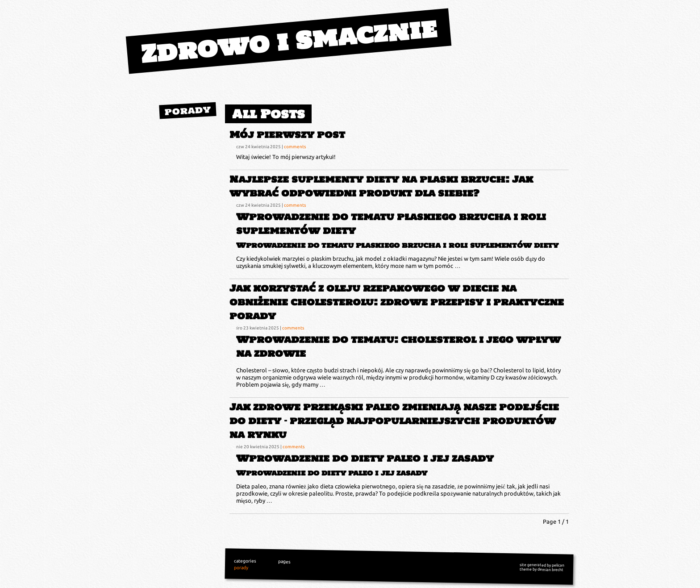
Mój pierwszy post (287, 135)
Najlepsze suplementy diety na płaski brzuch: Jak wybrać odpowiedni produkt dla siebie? (381, 186)
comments (295, 146)
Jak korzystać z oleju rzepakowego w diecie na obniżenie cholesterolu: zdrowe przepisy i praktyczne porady (397, 302)
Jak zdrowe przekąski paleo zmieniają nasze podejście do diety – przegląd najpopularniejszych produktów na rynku (394, 421)
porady (188, 110)
